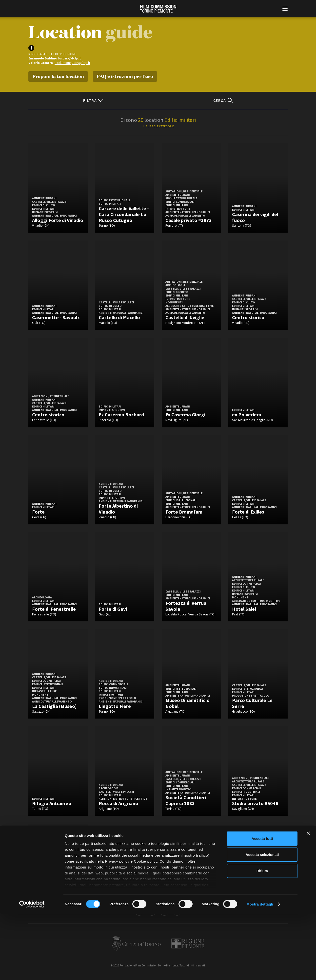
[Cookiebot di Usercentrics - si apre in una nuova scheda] (32, 970)
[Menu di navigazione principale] (285, 9)
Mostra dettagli (260, 970)
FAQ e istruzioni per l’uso (125, 76)
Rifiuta (262, 937)
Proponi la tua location (58, 76)
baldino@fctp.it (69, 58)
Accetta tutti (262, 905)
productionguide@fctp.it (72, 63)
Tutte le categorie (160, 126)
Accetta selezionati (262, 921)
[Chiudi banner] (308, 899)
